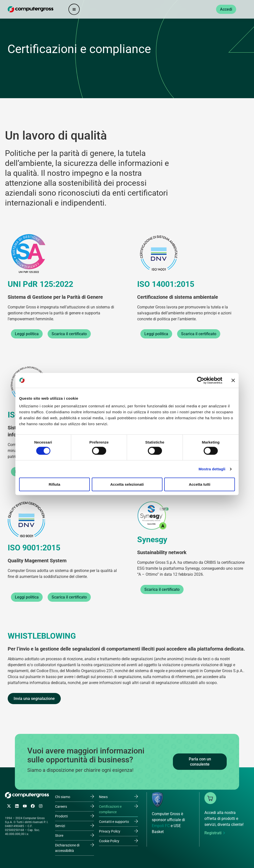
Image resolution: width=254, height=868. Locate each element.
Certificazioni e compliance (110, 809)
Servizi (60, 826)
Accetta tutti (200, 484)
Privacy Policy (110, 831)
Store (59, 836)
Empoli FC (161, 826)
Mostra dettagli (212, 469)
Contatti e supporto (114, 822)
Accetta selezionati (127, 484)
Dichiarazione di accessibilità (67, 848)
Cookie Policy (109, 841)
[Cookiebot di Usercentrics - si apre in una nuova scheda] (201, 380)
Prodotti (61, 816)
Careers (61, 807)
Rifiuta (54, 484)
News (103, 797)
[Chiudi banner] (233, 380)
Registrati (213, 833)
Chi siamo (63, 797)
